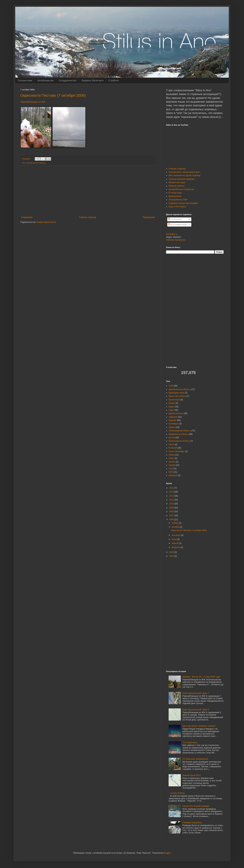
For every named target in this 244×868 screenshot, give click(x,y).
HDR (171, 472)
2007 (172, 515)
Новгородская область (36, 163)
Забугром (173, 417)
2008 (172, 512)
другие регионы (176, 413)
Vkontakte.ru (172, 234)
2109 (171, 386)
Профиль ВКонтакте (93, 80)
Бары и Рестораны (177, 207)
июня (174, 539)
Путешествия (25, 80)
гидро (171, 410)
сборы (172, 455)
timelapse (173, 475)
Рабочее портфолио (176, 240)
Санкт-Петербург (177, 451)
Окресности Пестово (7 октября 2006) (53, 95)
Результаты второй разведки (196, 806)
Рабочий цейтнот (177, 186)
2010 (172, 504)
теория (172, 465)
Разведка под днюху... (193, 823)
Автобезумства (45, 80)
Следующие (27, 217)
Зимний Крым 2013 (191, 775)
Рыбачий (173, 448)
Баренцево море (176, 393)
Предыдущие (149, 217)
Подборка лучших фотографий (183, 203)
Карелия (173, 420)
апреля (175, 543)
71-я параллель (190, 743)
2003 (172, 552)
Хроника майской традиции (182, 179)
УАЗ (170, 469)
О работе (114, 80)
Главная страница (88, 217)
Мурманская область (179, 434)
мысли (172, 438)
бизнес (172, 403)
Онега (171, 444)
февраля (176, 547)
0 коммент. (26, 159)
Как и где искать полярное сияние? (199, 726)
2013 (172, 492)
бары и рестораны (177, 396)
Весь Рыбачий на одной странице (185, 175)
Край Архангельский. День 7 (196, 693)
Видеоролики (175, 196)
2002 (172, 556)
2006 (172, 520)
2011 (172, 500)
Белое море (174, 400)
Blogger (167, 853)
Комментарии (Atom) (46, 222)
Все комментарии (177, 225)
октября (176, 527)
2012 (172, 496)
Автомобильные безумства (181, 189)
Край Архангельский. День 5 (196, 710)
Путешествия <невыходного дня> (184, 172)
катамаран (174, 424)
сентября (176, 535)
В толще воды (175, 193)
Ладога (172, 427)
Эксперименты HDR (178, 200)
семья (171, 458)
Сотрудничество (67, 80)
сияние (172, 462)
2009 (172, 508)
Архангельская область (180, 389)
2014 (172, 488)
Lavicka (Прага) (177, 793)
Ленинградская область (180, 431)
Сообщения (175, 219)
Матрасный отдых (177, 182)
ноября (175, 523)
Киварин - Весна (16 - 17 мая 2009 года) (201, 677)
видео (171, 407)
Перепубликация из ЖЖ (33, 102)
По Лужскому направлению (195, 759)
